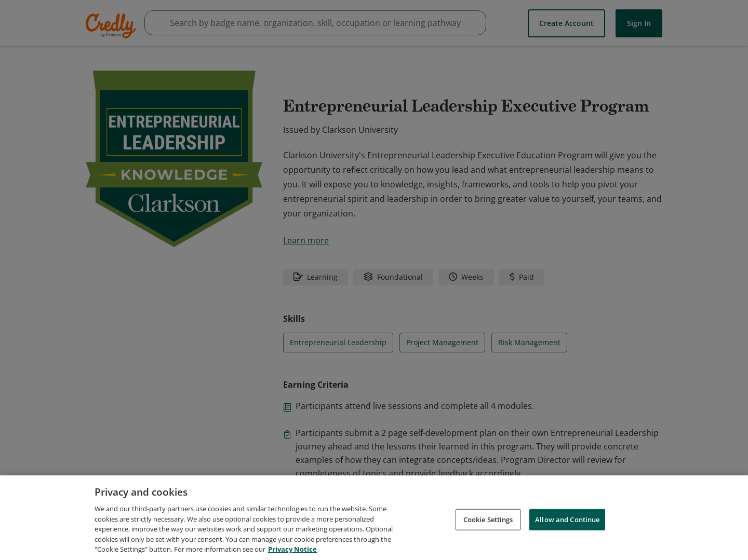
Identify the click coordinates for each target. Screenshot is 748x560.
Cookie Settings (488, 519)
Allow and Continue (567, 519)
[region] (374, 518)
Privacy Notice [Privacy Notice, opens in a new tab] (292, 549)
